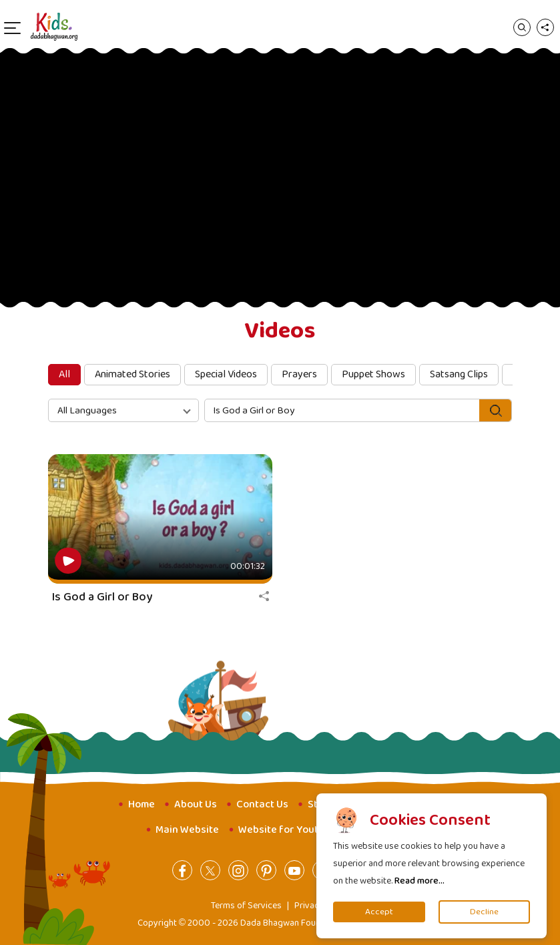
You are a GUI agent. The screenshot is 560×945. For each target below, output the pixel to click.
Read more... (419, 881)
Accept (379, 912)
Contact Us (262, 804)
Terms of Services (246, 906)
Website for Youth (281, 830)
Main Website (187, 830)
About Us (196, 804)
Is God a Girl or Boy (102, 597)
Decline (484, 912)
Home (142, 804)
